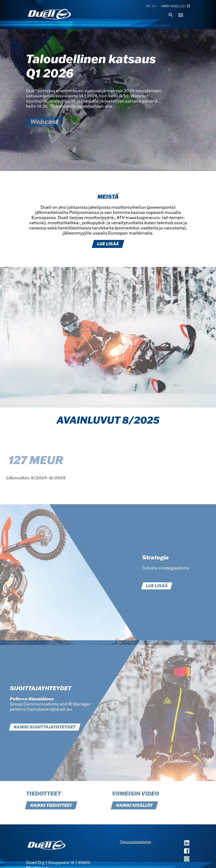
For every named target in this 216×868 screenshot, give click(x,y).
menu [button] (181, 15)
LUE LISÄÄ (108, 244)
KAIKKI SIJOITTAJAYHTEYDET (45, 727)
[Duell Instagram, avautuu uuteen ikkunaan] (171, 859)
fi (148, 6)
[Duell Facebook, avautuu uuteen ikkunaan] (171, 851)
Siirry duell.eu (176, 6)
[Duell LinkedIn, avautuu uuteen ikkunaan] (171, 843)
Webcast (44, 122)
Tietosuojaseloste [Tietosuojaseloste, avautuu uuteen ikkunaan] (135, 842)
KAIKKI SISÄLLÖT (134, 805)
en (154, 6)
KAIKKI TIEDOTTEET (51, 805)
